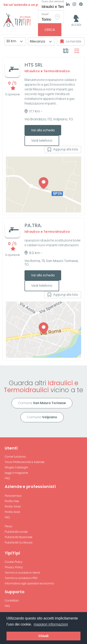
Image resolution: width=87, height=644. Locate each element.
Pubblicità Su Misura (19, 542)
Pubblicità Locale (16, 532)
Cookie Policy (14, 562)
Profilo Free (12, 501)
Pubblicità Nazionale (19, 537)
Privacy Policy (14, 567)
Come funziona (15, 457)
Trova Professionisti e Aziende (25, 462)
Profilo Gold (12, 512)
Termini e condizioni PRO (21, 578)
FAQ (7, 478)
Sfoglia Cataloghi (16, 467)
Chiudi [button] (43, 636)
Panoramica (13, 496)
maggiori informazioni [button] (51, 624)
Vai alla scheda (43, 130)
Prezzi (8, 526)
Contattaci (12, 600)
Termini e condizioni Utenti (22, 573)
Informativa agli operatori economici (29, 583)
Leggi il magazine (16, 473)
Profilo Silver (13, 506)
